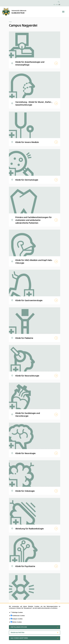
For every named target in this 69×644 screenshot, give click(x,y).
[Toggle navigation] (63, 12)
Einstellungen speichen (19, 629)
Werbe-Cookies (17, 624)
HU (54, 5)
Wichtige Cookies (17, 615)
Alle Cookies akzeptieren (19, 640)
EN (57, 5)
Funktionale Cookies (18, 618)
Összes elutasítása (17, 635)
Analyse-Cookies (17, 621)
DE (59, 5)
